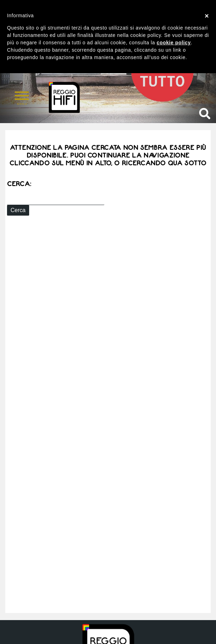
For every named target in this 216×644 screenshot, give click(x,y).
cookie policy (174, 43)
